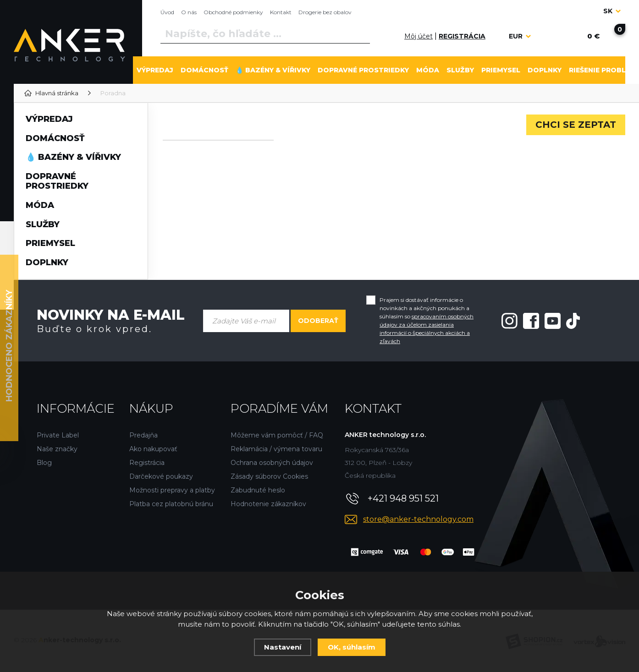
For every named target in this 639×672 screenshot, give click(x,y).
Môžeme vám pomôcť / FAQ (277, 435)
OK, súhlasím (352, 647)
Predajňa (143, 435)
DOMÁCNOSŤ (204, 70)
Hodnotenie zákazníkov (268, 504)
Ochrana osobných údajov (272, 463)
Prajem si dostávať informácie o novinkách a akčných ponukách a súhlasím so (427, 320)
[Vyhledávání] (265, 34)
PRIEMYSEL (501, 70)
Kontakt (281, 12)
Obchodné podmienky (233, 12)
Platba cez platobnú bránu (171, 504)
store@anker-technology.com (418, 519)
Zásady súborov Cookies (269, 476)
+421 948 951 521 (403, 498)
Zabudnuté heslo (258, 490)
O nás (189, 12)
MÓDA (428, 70)
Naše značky (57, 449)
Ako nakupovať (153, 449)
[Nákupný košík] (593, 36)
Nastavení (283, 647)
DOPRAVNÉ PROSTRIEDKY (363, 70)
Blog (44, 463)
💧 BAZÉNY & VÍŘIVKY (273, 70)
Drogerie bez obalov (325, 12)
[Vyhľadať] (361, 34)
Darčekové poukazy (161, 476)
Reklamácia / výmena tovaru (276, 449)
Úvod (167, 12)
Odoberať (318, 321)
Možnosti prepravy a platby (172, 490)
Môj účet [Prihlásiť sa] (419, 36)
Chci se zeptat (576, 125)
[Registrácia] (462, 36)
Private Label (58, 435)
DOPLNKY (545, 70)
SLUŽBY (460, 70)
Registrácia (147, 463)
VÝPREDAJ (155, 70)
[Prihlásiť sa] (394, 36)
